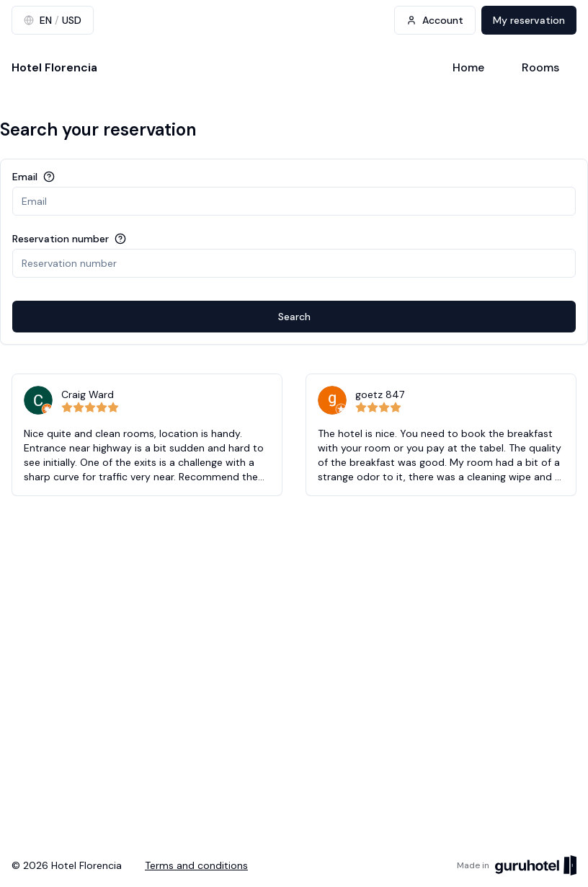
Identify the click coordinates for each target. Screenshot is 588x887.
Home (468, 67)
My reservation (529, 20)
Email (25, 177)
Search (294, 317)
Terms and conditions (196, 865)
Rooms (540, 67)
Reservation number (61, 239)
